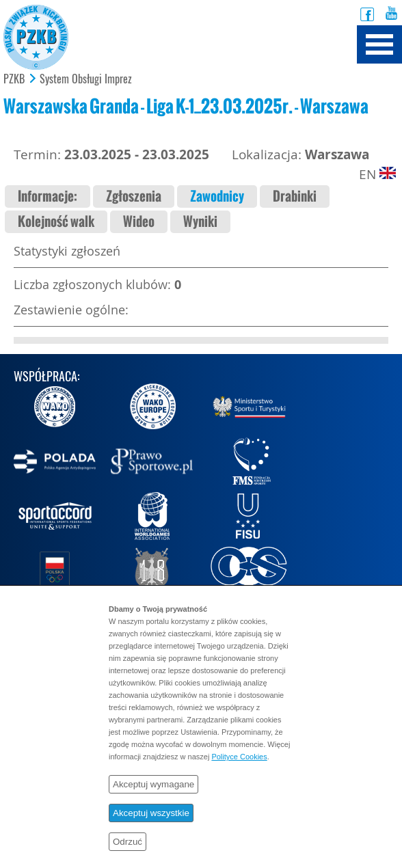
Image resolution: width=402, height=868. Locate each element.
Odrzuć (128, 842)
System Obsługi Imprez (86, 79)
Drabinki (295, 196)
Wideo (139, 222)
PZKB (14, 79)
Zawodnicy (217, 196)
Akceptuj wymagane (153, 784)
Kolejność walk (56, 222)
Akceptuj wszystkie (151, 813)
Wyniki (200, 222)
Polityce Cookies (239, 757)
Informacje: (48, 196)
